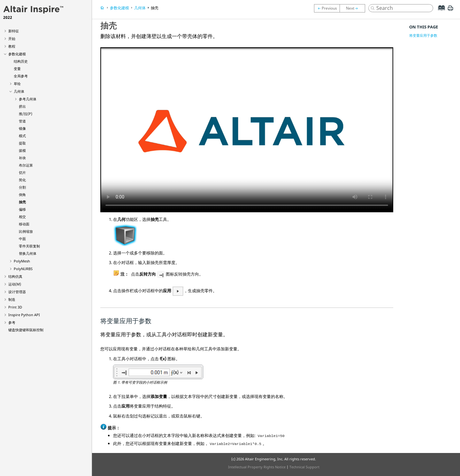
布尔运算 (26, 165)
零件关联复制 (29, 246)
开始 (12, 39)
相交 (22, 217)
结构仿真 (15, 276)
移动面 (24, 224)
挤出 (22, 106)
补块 (22, 158)
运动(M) (15, 284)
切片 (22, 172)
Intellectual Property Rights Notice (257, 467)
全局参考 (21, 76)
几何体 (19, 91)
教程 (12, 46)
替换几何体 (28, 253)
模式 (22, 136)
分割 (22, 187)
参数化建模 (17, 54)
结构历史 (21, 61)
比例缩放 (26, 231)
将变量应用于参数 (423, 35)
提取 (22, 143)
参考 (12, 322)
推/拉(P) (26, 114)
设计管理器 (17, 292)
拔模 (22, 150)
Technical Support (304, 467)
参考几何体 (28, 99)
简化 (22, 180)
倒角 (22, 195)
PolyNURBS (23, 269)
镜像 (22, 128)
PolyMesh (22, 261)
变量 (17, 69)
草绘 (17, 84)
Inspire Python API (24, 315)
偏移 (22, 209)
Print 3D (15, 307)
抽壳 (22, 202)
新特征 (14, 31)
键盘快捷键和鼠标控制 (26, 330)
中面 (22, 239)
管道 (22, 121)
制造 (12, 299)
